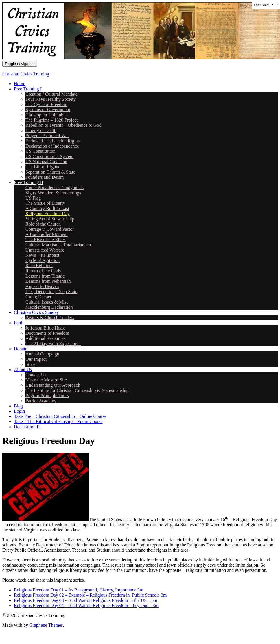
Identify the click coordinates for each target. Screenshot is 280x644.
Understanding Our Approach (53, 385)
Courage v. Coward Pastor (50, 229)
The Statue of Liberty (45, 203)
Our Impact (36, 359)
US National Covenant (46, 162)
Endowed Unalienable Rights (53, 141)
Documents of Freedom (47, 333)
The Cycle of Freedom (46, 104)
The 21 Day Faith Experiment (53, 344)
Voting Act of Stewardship (50, 219)
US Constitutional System (49, 156)
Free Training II (28, 182)
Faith (19, 323)
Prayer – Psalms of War (47, 136)
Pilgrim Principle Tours (47, 395)
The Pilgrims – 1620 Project (51, 120)
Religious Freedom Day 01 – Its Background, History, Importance (75, 590)
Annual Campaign (42, 354)
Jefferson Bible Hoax (45, 328)
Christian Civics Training (26, 74)
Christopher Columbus (46, 115)
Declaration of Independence (52, 146)
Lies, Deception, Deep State (51, 292)
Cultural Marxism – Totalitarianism (58, 245)
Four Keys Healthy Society (51, 99)
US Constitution (40, 151)
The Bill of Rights (42, 167)
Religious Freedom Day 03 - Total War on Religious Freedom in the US (80, 600)
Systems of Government (48, 110)
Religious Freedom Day (48, 214)
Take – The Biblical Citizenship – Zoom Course (58, 421)
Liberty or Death (41, 130)
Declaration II (27, 427)
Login (19, 411)
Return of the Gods (43, 271)
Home (20, 84)
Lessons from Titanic (45, 276)
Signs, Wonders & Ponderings (53, 193)
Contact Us (36, 375)
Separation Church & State (50, 172)
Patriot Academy (41, 401)
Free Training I (28, 89)
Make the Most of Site (46, 380)
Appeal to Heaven (42, 286)
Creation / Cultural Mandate (51, 94)
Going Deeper (38, 297)
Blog (18, 406)
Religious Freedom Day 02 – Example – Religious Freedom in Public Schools (87, 595)
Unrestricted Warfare (45, 250)
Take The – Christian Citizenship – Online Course (60, 416)
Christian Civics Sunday (36, 312)
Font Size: (261, 5)
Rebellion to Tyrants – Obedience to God (63, 125)
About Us (23, 370)
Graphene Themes (46, 625)
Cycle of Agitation (43, 260)
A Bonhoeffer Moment (46, 234)
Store (30, 364)
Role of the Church (43, 224)
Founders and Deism (45, 177)
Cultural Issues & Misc (47, 302)
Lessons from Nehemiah (48, 281)
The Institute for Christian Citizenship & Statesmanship (77, 390)
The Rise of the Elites (46, 240)
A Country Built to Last (47, 208)
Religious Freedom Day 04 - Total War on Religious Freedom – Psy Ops (81, 605)
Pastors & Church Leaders (50, 318)
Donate (21, 349)
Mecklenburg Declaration (49, 307)
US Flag (33, 198)
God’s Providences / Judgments (55, 188)
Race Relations (39, 266)
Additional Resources (45, 338)
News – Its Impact (42, 255)
